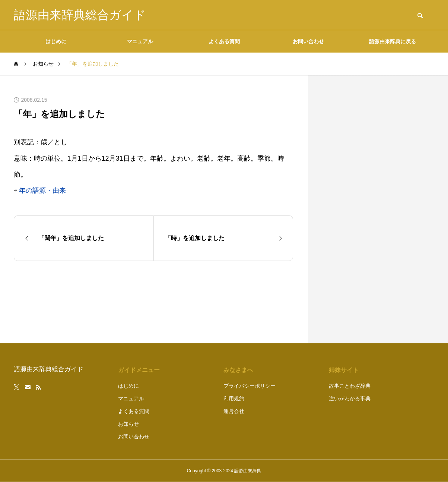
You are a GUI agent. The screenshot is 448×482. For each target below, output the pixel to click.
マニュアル (140, 41)
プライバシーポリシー (250, 386)
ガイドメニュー (139, 370)
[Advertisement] (379, 209)
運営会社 (234, 411)
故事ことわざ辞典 (350, 386)
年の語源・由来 (42, 190)
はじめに (56, 41)
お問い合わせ (308, 41)
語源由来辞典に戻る (393, 41)
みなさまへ (238, 370)
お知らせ (128, 424)
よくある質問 (224, 41)
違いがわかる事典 (350, 398)
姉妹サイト (344, 370)
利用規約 (234, 398)
